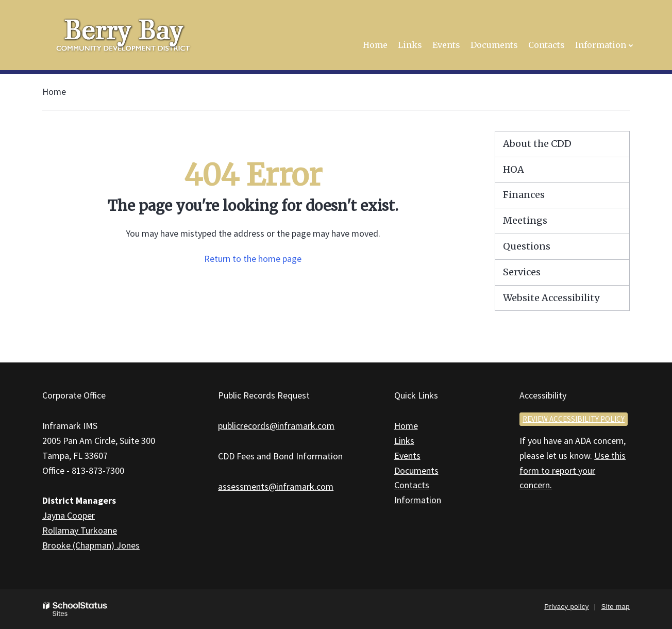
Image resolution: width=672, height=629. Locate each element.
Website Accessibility (551, 298)
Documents (416, 470)
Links (404, 441)
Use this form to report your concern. (573, 470)
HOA (514, 169)
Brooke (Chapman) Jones (91, 545)
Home (54, 92)
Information (418, 500)
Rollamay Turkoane (80, 530)
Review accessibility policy (574, 419)
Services (522, 272)
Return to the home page (253, 259)
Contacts (412, 485)
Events (407, 456)
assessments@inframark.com (276, 486)
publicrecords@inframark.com (276, 426)
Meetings (525, 220)
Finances (524, 195)
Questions (527, 246)
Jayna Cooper (69, 515)
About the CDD (537, 144)
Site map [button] (616, 607)
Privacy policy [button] (566, 607)
